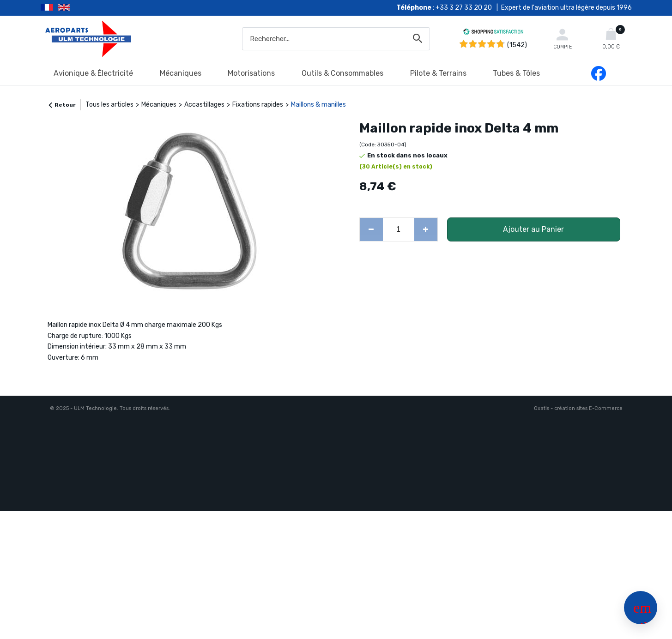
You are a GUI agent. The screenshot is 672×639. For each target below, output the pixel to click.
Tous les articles (109, 105)
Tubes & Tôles (516, 73)
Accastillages (204, 105)
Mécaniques (181, 73)
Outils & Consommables (342, 73)
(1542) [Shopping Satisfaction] (517, 45)
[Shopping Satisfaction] (493, 33)
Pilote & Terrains (438, 73)
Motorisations (251, 73)
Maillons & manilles (318, 105)
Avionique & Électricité (93, 73)
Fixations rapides (258, 105)
